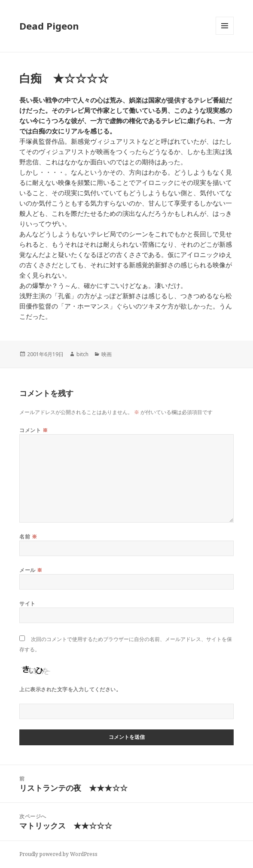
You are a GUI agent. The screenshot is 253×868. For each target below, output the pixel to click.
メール (31, 570)
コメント (34, 430)
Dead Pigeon (49, 26)
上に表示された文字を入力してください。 (70, 689)
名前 (28, 537)
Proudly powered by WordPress (58, 854)
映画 (107, 354)
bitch (82, 354)
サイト (27, 603)
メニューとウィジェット (225, 35)
